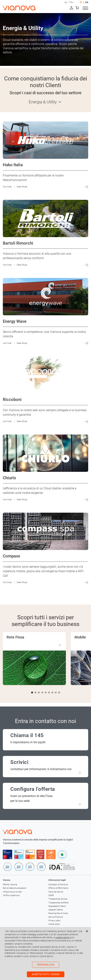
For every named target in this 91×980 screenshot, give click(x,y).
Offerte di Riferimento (58, 888)
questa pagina (62, 937)
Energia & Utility (43, 102)
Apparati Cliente (56, 910)
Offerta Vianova (10, 885)
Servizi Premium (56, 917)
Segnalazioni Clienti (57, 906)
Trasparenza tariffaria (58, 903)
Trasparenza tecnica (58, 899)
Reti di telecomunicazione (14, 888)
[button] (32, 693)
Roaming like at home (58, 913)
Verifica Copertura (11, 895)
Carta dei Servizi (56, 892)
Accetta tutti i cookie (46, 974)
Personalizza (46, 965)
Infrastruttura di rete (12, 892)
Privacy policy (55, 921)
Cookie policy (54, 924)
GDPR (51, 895)
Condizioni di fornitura (58, 885)
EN (87, 2)
